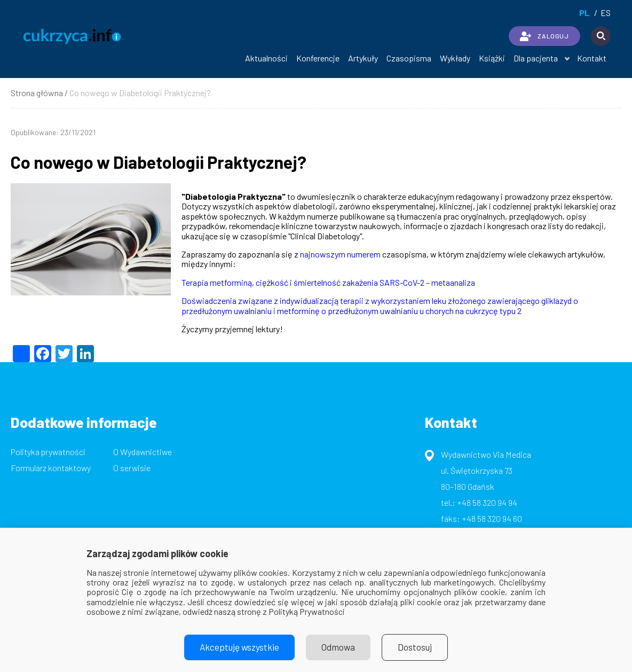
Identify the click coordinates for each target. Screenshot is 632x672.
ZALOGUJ (544, 36)
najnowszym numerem (340, 254)
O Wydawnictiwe (143, 452)
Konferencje (318, 58)
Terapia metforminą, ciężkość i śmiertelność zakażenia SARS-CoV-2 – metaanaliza (328, 282)
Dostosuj (419, 647)
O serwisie (132, 468)
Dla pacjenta (536, 58)
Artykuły (363, 58)
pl (584, 13)
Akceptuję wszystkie (237, 647)
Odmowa (339, 647)
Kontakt (592, 58)
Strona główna (37, 93)
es (606, 13)
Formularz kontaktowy (51, 468)
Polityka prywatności (48, 452)
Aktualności (266, 58)
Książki (492, 58)
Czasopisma (409, 58)
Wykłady (455, 58)
